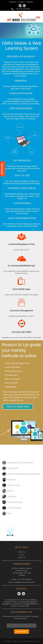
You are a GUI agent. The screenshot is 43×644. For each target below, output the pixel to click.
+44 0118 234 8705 (23, 9)
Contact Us (13, 2)
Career (21, 555)
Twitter (19, 594)
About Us (22, 552)
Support (22, 2)
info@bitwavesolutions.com (24, 582)
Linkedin (24, 594)
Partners (30, 2)
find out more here (18, 407)
